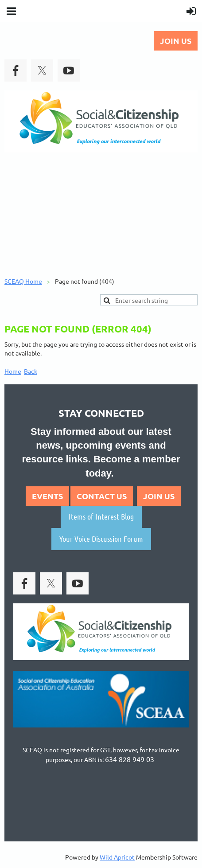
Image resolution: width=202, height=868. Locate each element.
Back (31, 371)
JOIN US (176, 41)
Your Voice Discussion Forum (101, 539)
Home (13, 371)
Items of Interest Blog (101, 516)
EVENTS (47, 496)
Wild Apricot (117, 857)
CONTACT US (102, 496)
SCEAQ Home (23, 281)
